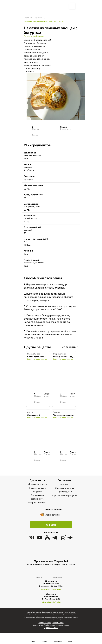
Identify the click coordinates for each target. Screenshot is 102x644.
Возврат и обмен (37, 488)
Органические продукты (65, 495)
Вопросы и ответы (37, 502)
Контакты (65, 484)
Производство (65, 492)
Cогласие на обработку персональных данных (51, 625)
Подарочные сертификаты (37, 497)
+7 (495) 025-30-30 (51, 589)
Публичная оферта (51, 628)
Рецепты (37, 492)
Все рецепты (68, 347)
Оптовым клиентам (65, 488)
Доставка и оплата (37, 484)
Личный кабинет (54, 509)
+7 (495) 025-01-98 (51, 602)
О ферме (51, 525)
